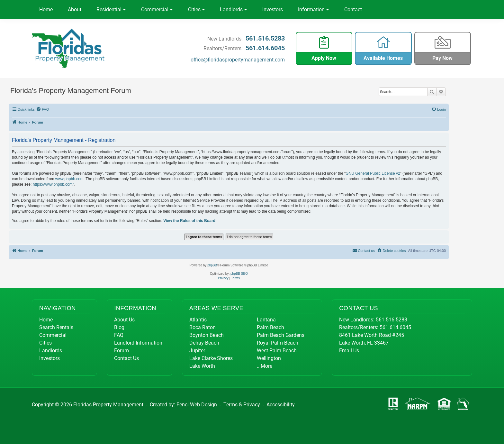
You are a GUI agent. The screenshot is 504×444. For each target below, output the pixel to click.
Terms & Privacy (242, 405)
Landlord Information (138, 343)
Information (314, 9)
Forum (122, 351)
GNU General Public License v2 (373, 173)
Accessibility (281, 405)
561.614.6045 (265, 48)
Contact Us (126, 358)
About (75, 9)
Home (46, 9)
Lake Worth (202, 366)
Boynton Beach (207, 335)
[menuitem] (43, 109)
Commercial (157, 9)
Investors (273, 9)
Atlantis (198, 320)
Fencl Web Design (197, 405)
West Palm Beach (277, 351)
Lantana (266, 320)
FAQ (119, 335)
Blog (119, 327)
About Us (124, 320)
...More (265, 366)
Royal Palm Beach (278, 343)
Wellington (269, 358)
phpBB (212, 265)
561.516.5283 (265, 38)
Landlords (234, 9)
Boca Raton (203, 327)
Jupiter (197, 351)
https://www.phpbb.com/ (53, 184)
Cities (197, 9)
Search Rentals (56, 327)
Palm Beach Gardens (281, 335)
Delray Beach (204, 343)
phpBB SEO (239, 274)
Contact (353, 9)
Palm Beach (270, 327)
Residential (111, 9)
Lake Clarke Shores (211, 358)
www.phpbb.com (69, 179)
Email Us (349, 351)
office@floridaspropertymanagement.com (238, 60)
